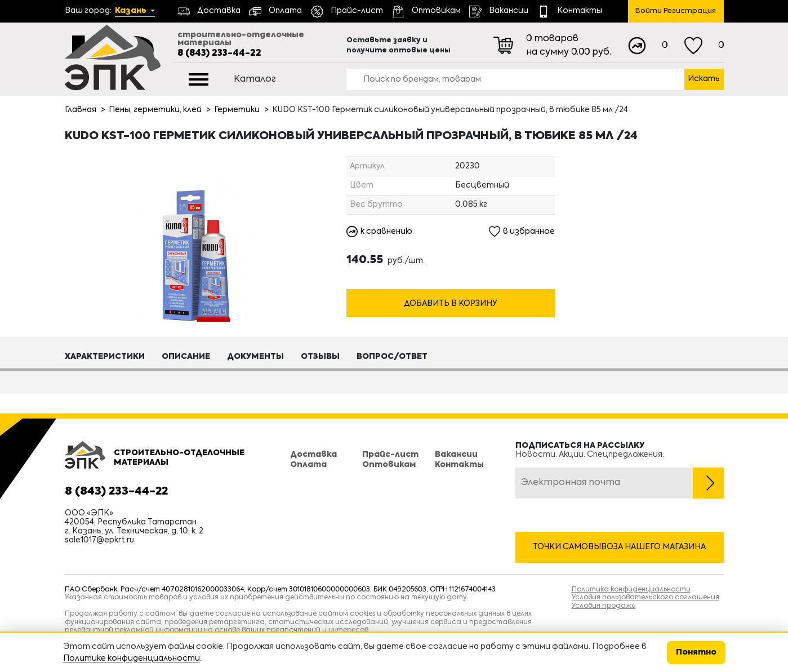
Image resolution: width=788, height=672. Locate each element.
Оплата (308, 465)
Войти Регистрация (676, 11)
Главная (81, 110)
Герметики (237, 110)
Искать (704, 79)
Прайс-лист (390, 455)
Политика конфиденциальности (631, 590)
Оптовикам (389, 465)
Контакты (459, 465)
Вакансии (456, 455)
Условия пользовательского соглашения (645, 598)
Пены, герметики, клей (155, 110)
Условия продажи (604, 606)
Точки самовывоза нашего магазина (619, 547)
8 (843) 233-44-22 (219, 54)
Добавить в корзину (450, 304)
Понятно (696, 652)
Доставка (313, 455)
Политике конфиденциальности (132, 658)
